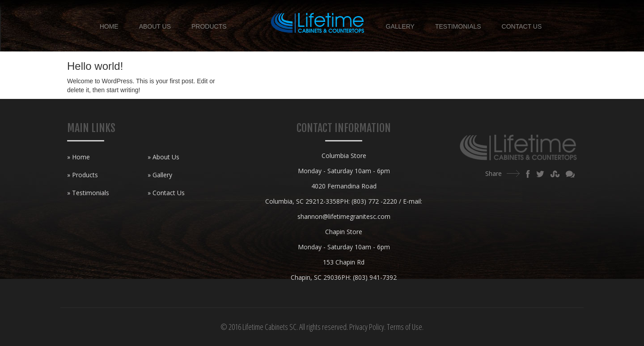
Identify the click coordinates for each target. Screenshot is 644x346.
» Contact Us (166, 193)
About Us (155, 26)
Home (109, 26)
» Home (78, 157)
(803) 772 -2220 (374, 201)
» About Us (163, 157)
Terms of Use (405, 327)
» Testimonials (88, 193)
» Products (83, 175)
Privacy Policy (367, 327)
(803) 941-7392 (375, 277)
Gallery (400, 26)
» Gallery (160, 175)
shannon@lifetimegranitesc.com (344, 216)
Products (209, 26)
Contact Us (522, 26)
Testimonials (458, 26)
